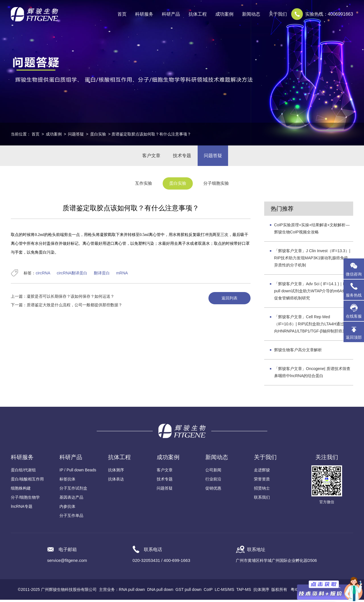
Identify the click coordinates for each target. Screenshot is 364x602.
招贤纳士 (262, 490)
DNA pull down (160, 592)
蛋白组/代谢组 (23, 472)
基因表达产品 (71, 500)
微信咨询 (354, 274)
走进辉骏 (262, 472)
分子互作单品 (71, 518)
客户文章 (150, 157)
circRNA (43, 275)
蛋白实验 (98, 134)
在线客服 (354, 316)
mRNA (122, 275)
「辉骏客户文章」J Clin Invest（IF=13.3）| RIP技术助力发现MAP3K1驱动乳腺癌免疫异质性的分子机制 (312, 260)
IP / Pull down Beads (78, 472)
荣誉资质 (262, 481)
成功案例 (54, 134)
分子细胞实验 (219, 186)
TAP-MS (244, 592)
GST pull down (189, 592)
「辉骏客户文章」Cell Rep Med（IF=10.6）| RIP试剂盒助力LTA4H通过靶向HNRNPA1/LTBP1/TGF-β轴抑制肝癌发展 (312, 326)
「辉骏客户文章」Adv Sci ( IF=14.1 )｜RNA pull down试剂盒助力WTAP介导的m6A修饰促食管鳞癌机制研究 (313, 293)
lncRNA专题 (21, 509)
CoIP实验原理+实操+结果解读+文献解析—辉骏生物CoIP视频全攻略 (312, 231)
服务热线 (355, 290)
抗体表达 (116, 481)
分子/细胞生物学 (25, 500)
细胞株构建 (21, 490)
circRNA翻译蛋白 (72, 275)
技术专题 (182, 157)
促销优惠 (213, 490)
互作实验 (141, 186)
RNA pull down (132, 592)
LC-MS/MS (224, 592)
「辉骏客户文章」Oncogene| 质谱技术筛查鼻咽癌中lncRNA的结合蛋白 (312, 374)
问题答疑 (76, 134)
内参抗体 (67, 509)
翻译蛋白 (102, 275)
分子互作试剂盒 (73, 490)
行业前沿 (213, 481)
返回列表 (228, 301)
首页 (122, 14)
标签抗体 (67, 481)
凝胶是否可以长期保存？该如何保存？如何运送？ (71, 299)
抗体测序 (116, 472)
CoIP (208, 592)
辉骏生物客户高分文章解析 (298, 352)
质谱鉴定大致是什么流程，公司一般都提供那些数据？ (75, 307)
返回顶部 (354, 337)
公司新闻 (213, 472)
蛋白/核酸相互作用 (27, 481)
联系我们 (262, 500)
